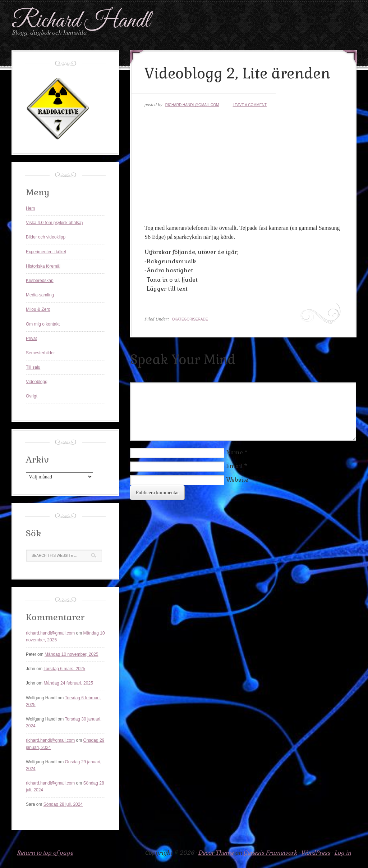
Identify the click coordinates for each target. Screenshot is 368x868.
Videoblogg (37, 382)
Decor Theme (216, 853)
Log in (343, 853)
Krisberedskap (40, 281)
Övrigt (32, 396)
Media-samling (40, 295)
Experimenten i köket (46, 252)
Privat (31, 338)
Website (237, 480)
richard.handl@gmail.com (192, 105)
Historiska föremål (43, 266)
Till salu (33, 367)
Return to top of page (45, 853)
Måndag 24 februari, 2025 (68, 683)
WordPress (316, 853)
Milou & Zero (38, 309)
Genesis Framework (270, 853)
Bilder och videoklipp (46, 237)
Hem (30, 208)
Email (234, 466)
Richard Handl (81, 21)
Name (234, 452)
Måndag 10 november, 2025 (71, 654)
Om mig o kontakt (43, 324)
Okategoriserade (190, 319)
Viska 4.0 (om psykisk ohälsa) (54, 223)
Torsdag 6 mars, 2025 (64, 669)
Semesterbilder (40, 353)
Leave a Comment (250, 105)
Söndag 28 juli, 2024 (63, 804)
